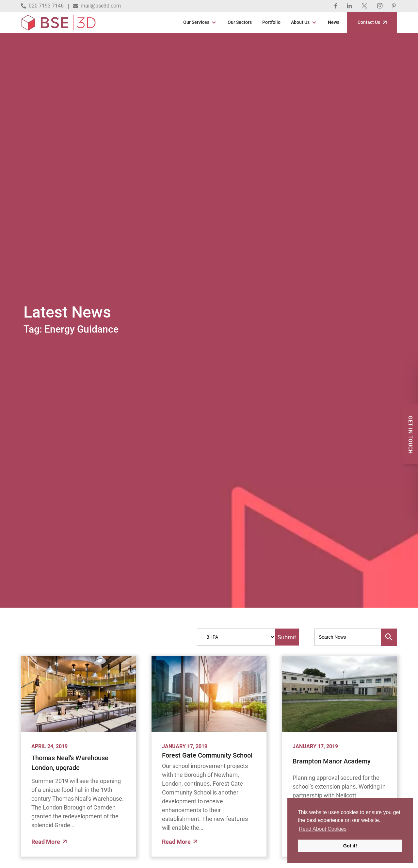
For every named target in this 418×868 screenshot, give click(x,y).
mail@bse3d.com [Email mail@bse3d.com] (97, 6)
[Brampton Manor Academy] (340, 694)
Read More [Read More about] (49, 842)
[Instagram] (380, 6)
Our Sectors (240, 22)
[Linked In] (349, 6)
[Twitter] (364, 6)
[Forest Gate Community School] (209, 694)
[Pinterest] (394, 6)
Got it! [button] (350, 846)
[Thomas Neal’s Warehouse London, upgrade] (78, 694)
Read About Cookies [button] (323, 829)
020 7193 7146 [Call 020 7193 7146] (42, 6)
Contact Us (372, 22)
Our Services (196, 22)
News (334, 22)
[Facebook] (336, 6)
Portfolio (271, 22)
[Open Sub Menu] (213, 23)
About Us (300, 22)
